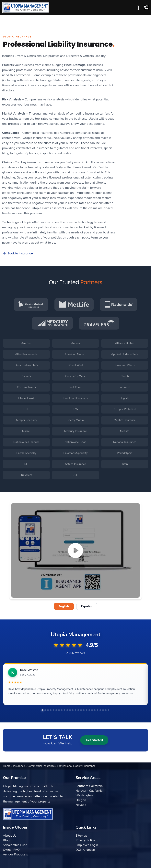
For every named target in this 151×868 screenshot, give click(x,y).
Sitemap (81, 836)
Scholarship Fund (15, 845)
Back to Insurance (18, 253)
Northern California (89, 791)
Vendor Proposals (15, 854)
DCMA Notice (85, 850)
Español (87, 606)
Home (7, 766)
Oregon (81, 800)
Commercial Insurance (41, 766)
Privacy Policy (85, 840)
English (64, 606)
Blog (6, 840)
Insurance (19, 766)
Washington (84, 795)
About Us (10, 836)
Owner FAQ (11, 850)
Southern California (89, 786)
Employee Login (87, 845)
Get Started (94, 740)
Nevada (81, 805)
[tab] (42, 710)
